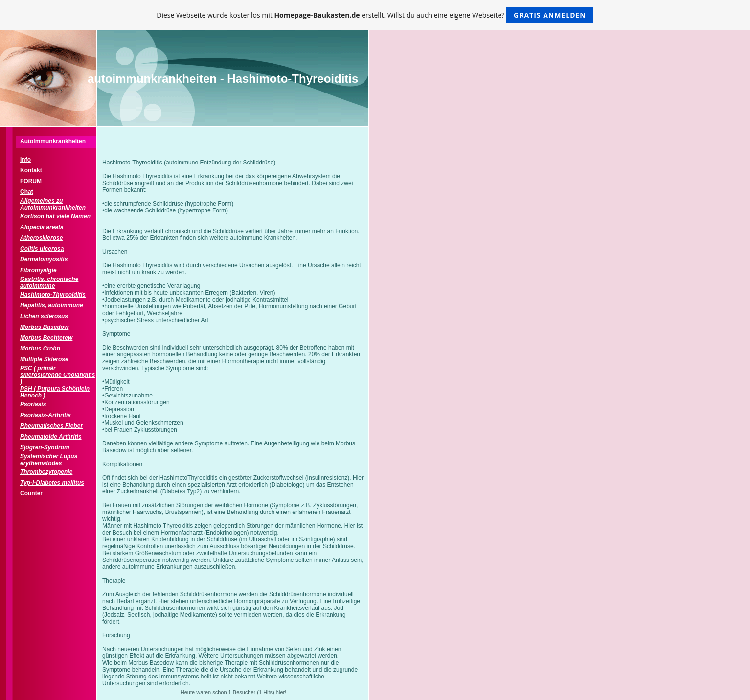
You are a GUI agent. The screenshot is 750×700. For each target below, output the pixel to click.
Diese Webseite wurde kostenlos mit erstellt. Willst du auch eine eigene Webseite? (375, 15)
